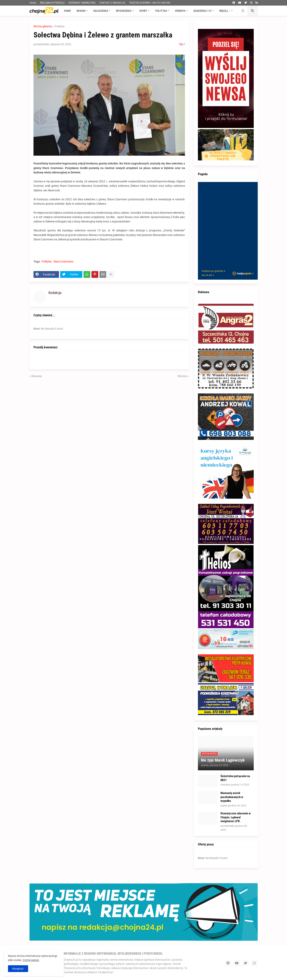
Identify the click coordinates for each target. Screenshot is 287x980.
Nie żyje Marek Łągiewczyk (223, 760)
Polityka (60, 26)
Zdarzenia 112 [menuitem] (202, 11)
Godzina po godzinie (213, 271)
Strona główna (43, 26)
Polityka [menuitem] (161, 11)
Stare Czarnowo (63, 261)
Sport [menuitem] (143, 11)
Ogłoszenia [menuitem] (101, 11)
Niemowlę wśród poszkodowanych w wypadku (232, 797)
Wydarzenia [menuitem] (124, 11)
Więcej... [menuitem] (225, 11)
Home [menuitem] (67, 11)
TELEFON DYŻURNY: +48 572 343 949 (150, 3)
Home (33, 3)
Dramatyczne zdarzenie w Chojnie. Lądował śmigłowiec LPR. (236, 817)
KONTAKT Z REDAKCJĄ (112, 3)
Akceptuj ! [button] (18, 969)
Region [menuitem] (81, 11)
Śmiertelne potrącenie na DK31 (235, 778)
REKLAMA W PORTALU (52, 3)
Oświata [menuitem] (180, 11)
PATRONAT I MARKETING (82, 3)
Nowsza (37, 376)
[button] (243, 11)
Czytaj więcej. (31, 960)
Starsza (182, 376)
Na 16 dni (207, 275)
